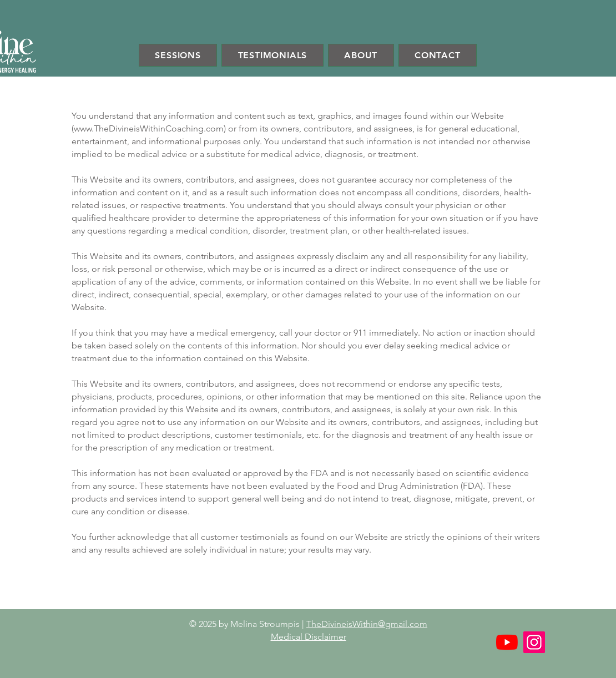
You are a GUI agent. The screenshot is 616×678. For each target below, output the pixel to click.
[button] (178, 55)
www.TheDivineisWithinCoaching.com (149, 128)
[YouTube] (507, 642)
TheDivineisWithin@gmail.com (367, 624)
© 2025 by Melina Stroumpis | (248, 624)
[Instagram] (534, 642)
